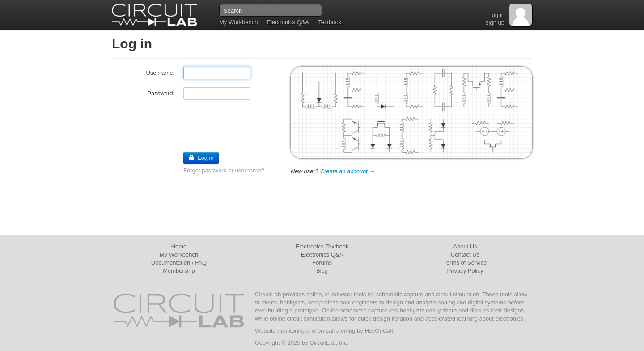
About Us (465, 246)
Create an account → (348, 171)
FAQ (201, 263)
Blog (322, 271)
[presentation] (180, 125)
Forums (322, 263)
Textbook (330, 22)
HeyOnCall (379, 331)
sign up (495, 23)
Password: (161, 93)
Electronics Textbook (322, 246)
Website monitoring (280, 331)
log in (498, 15)
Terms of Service (465, 263)
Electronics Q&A (288, 22)
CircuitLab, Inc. (329, 343)
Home (179, 246)
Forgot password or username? (224, 170)
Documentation (171, 263)
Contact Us (465, 255)
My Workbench (238, 22)
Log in (201, 158)
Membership (179, 271)
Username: (160, 73)
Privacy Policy (465, 271)
